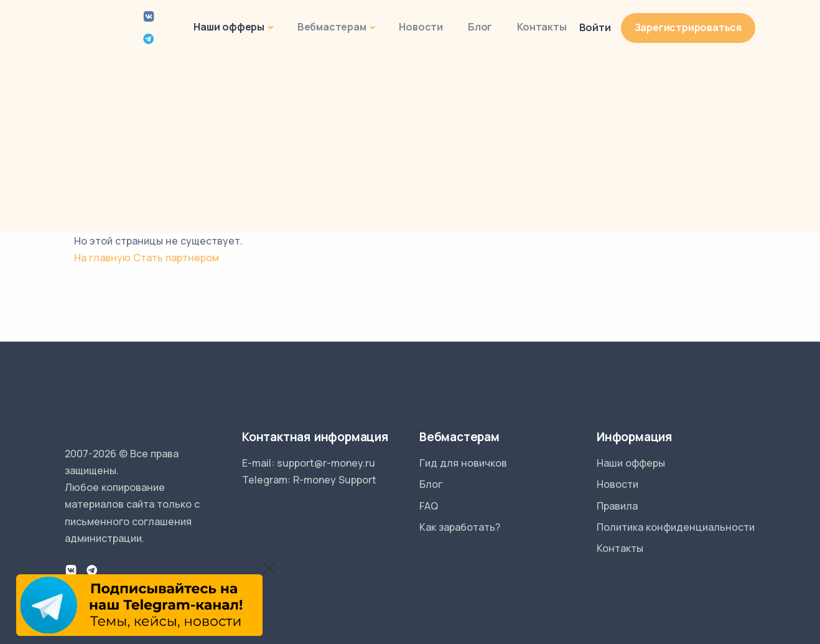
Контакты (542, 27)
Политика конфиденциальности (676, 527)
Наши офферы (229, 27)
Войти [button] (595, 27)
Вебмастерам (332, 27)
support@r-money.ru (326, 463)
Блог (480, 27)
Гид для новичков (463, 463)
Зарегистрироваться (688, 27)
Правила (617, 506)
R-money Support (335, 480)
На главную (102, 258)
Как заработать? (460, 527)
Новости (421, 27)
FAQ (429, 506)
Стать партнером (176, 258)
